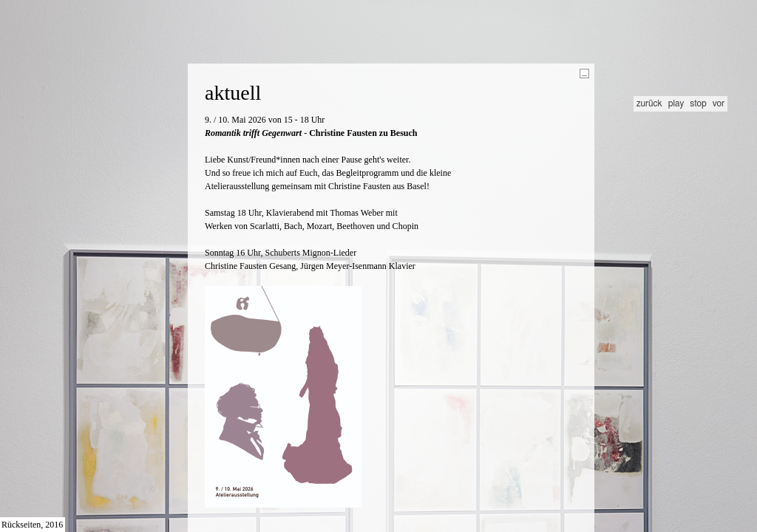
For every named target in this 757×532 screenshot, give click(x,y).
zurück (649, 103)
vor (719, 103)
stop (698, 103)
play (676, 103)
